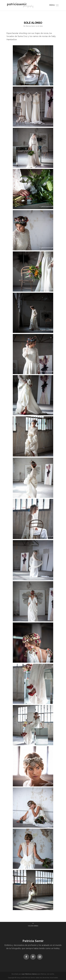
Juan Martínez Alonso (29, 974)
